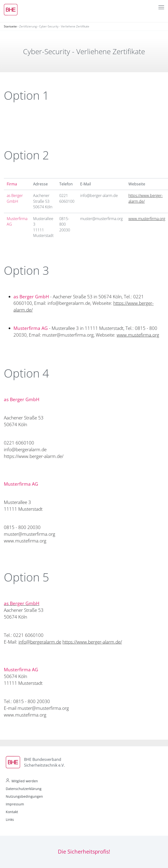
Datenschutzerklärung (24, 789)
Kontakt (12, 812)
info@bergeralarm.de (40, 642)
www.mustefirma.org (138, 335)
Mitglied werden (25, 781)
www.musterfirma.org (147, 219)
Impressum (15, 804)
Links (10, 819)
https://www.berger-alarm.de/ (92, 642)
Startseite (10, 26)
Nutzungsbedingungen (24, 796)
